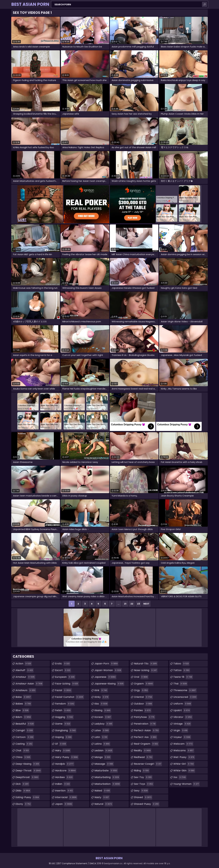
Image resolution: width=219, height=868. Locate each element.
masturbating (107, 777)
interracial (66, 797)
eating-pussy (28, 797)
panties (143, 710)
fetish (63, 710)
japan (64, 804)
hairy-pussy (67, 757)
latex (102, 730)
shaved (143, 797)
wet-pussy (184, 757)
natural (104, 804)
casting (24, 744)
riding (142, 771)
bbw (22, 710)
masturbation (107, 784)
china (23, 757)
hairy (63, 751)
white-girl (184, 764)
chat (23, 751)
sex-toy (143, 777)
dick (22, 784)
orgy (141, 690)
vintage (182, 724)
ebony (23, 804)
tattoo (182, 670)
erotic (63, 664)
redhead (143, 757)
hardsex (64, 777)
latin (101, 737)
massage (104, 764)
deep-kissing (28, 764)
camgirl (24, 730)
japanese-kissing (109, 684)
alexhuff (25, 670)
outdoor (143, 704)
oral (141, 677)
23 (139, 604)
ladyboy (104, 724)
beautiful (25, 724)
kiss (101, 704)
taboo (181, 664)
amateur (25, 677)
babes (23, 704)
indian (63, 784)
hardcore (66, 771)
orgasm (144, 684)
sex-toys (144, 784)
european (65, 677)
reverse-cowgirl (148, 764)
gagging (64, 717)
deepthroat (27, 777)
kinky (102, 697)
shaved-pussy (147, 804)
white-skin (184, 771)
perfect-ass (146, 737)
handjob (65, 764)
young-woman (187, 784)
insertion (64, 791)
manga (103, 757)
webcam (183, 744)
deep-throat (28, 771)
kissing (103, 710)
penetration (145, 724)
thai (180, 684)
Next (146, 604)
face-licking (67, 684)
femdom (65, 704)
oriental (143, 697)
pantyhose (145, 717)
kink (101, 690)
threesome (185, 690)
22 (132, 604)
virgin (181, 730)
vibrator (183, 717)
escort (63, 670)
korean (103, 717)
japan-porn (106, 664)
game (63, 724)
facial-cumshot (70, 697)
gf (61, 744)
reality (143, 751)
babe (23, 697)
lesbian (104, 751)
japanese (105, 677)
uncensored (185, 697)
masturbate (106, 771)
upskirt (182, 710)
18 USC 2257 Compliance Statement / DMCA (72, 863)
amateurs (26, 690)
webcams (184, 751)
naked (103, 791)
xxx (180, 777)
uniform (182, 704)
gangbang (66, 730)
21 (125, 604)
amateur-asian (29, 684)
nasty (102, 797)
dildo (23, 791)
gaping (64, 737)
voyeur (182, 737)
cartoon (25, 737)
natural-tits (146, 664)
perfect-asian (147, 730)
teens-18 (183, 677)
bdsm (23, 717)
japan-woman (108, 670)
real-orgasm (146, 744)
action (24, 664)
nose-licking (146, 670)
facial (63, 690)
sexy (141, 791)
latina (102, 744)
